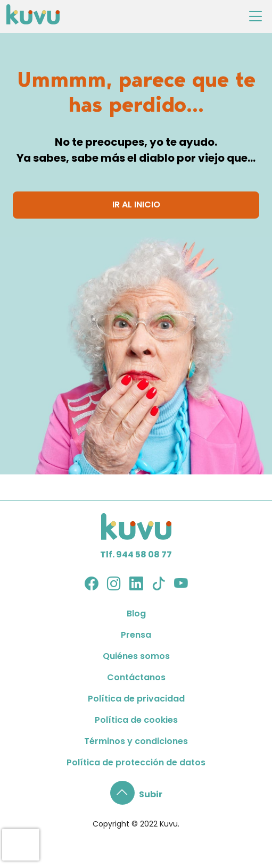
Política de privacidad (136, 699)
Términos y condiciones (136, 741)
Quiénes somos (136, 656)
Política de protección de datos (136, 762)
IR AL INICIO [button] (136, 205)
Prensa (136, 635)
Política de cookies (136, 720)
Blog (136, 614)
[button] (136, 794)
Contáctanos (136, 677)
